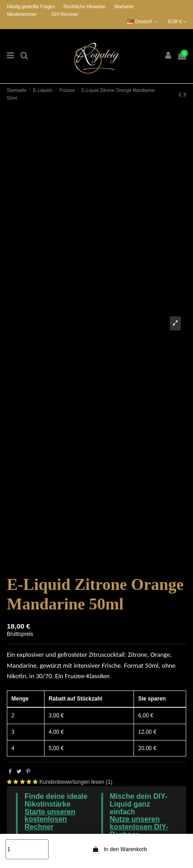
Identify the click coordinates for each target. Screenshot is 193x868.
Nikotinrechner (22, 14)
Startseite (124, 7)
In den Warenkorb (120, 849)
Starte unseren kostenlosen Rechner (50, 820)
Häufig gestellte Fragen (32, 7)
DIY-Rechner (65, 14)
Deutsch (143, 22)
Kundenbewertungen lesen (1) (76, 782)
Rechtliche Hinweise (85, 7)
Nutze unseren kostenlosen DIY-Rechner (139, 827)
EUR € (177, 22)
